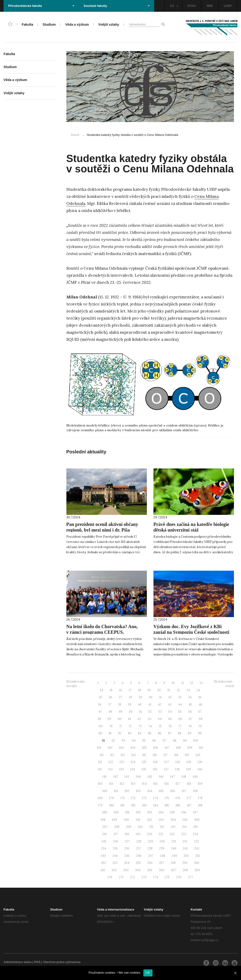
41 (150, 705)
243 (103, 856)
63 (150, 719)
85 (150, 733)
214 (184, 827)
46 (201, 705)
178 (200, 798)
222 (172, 834)
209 (129, 827)
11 (183, 683)
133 (122, 769)
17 (130, 690)
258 (173, 863)
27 (120, 697)
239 (162, 848)
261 (103, 870)
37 (110, 705)
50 (131, 712)
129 (189, 762)
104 (133, 748)
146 (161, 777)
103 (121, 748)
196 (184, 812)
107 (167, 748)
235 (115, 848)
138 (177, 769)
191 (127, 812)
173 (144, 798)
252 (103, 863)
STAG (192, 6)
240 (174, 848)
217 (116, 834)
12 (192, 683)
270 (110, 877)
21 (169, 690)
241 (185, 848)
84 (140, 733)
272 (132, 877)
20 (159, 690)
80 (100, 733)
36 (100, 705)
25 (100, 697)
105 (144, 748)
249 (174, 856)
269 (197, 870)
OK (148, 973)
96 (154, 741)
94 (134, 741)
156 (167, 784)
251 (198, 856)
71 (120, 726)
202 (149, 820)
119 (187, 755)
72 (130, 726)
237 (139, 848)
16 (121, 690)
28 (130, 697)
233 (196, 841)
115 (144, 755)
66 (180, 719)
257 (162, 863)
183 (144, 805)
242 (197, 848)
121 (100, 762)
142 (116, 777)
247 (151, 856)
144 (138, 777)
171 (123, 798)
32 (170, 697)
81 (110, 733)
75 (160, 726)
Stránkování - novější (76, 684)
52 (150, 712)
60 (120, 719)
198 (103, 820)
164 (150, 791)
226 (116, 841)
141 (104, 777)
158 (189, 784)
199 (114, 820)
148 (184, 777)
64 (160, 719)
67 (191, 719)
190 (116, 812)
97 (164, 741)
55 (180, 712)
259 (185, 863)
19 (149, 690)
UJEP (228, 6)
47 (100, 712)
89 (190, 733)
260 (197, 863)
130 (200, 762)
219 (138, 834)
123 (122, 762)
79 (200, 726)
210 (140, 827)
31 (160, 697)
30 (151, 697)
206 (197, 820)
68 (201, 719)
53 (160, 712)
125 (144, 762)
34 (190, 697)
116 (155, 755)
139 (189, 769)
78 (190, 726)
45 (190, 705)
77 (180, 726)
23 (188, 690)
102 (110, 748)
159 (200, 784)
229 (150, 841)
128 (178, 762)
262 (114, 870)
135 (144, 769)
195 (173, 812)
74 (150, 726)
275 (167, 877)
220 (149, 834)
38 (120, 705)
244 (115, 856)
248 (162, 856)
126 (155, 762)
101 (99, 748)
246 (139, 856)
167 (184, 791)
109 (190, 748)
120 (198, 755)
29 (140, 697)
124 (133, 762)
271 (121, 877)
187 (189, 805)
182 (133, 805)
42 (160, 705)
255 (138, 863)
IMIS (210, 6)
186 (178, 805)
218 (127, 834)
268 (185, 870)
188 (200, 805)
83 (130, 733)
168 (195, 791)
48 (110, 712)
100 (196, 741)
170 (112, 798)
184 (156, 805)
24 (198, 690)
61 (130, 719)
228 (139, 841)
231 (174, 841)
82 (120, 733)
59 (109, 719)
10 (173, 683)
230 (162, 841)
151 (111, 784)
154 (144, 784)
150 (100, 784)
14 (102, 690)
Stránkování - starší (224, 684)
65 (170, 719)
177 (189, 798)
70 (111, 726)
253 (115, 863)
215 (195, 827)
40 (140, 705)
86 (160, 733)
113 (123, 755)
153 (133, 784)
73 (140, 726)
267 (173, 870)
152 (122, 784)
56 (190, 712)
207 (105, 827)
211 (151, 827)
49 (120, 712)
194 (161, 812)
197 (195, 812)
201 (138, 820)
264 (138, 870)
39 (130, 705)
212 (162, 827)
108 (178, 748)
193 (150, 812)
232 (185, 841)
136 (155, 769)
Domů (75, 135)
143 (127, 777)
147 (173, 777)
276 (179, 877)
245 (127, 856)
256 (150, 863)
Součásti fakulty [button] (117, 6)
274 (156, 877)
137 (166, 769)
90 (200, 733)
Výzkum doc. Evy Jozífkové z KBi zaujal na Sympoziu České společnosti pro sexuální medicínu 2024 (191, 632)
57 (200, 712)
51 (141, 712)
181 (123, 805)
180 (112, 805)
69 (100, 726)
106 (156, 748)
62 (139, 719)
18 (140, 690)
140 (200, 769)
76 (170, 726)
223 (184, 834)
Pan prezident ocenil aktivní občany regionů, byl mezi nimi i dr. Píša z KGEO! (102, 530)
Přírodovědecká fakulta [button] (41, 6)
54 (170, 712)
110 (201, 748)
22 (178, 690)
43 (170, 705)
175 (167, 798)
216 (104, 834)
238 (150, 848)
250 (186, 856)
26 (110, 697)
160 (105, 791)
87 (170, 733)
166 (173, 791)
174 (156, 798)
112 (112, 755)
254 (127, 863)
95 (144, 741)
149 (195, 777)
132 (110, 769)
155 (155, 784)
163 (138, 791)
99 (185, 741)
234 (104, 848)
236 (127, 848)
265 (150, 870)
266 (162, 870)
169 (100, 798)
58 (99, 719)
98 (175, 741)
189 (105, 812)
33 (180, 697)
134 (133, 769)
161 (116, 791)
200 (126, 820)
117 (166, 755)
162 (127, 791)
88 (180, 733)
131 (100, 769)
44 (180, 705)
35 (200, 697)
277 (191, 877)
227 (127, 841)
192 (138, 812)
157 (178, 784)
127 (167, 762)
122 (111, 762)
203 (161, 820)
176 (178, 798)
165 (161, 791)
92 (113, 741)
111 (102, 755)
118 (176, 755)
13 (201, 683)
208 (117, 827)
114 (133, 755)
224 (195, 834)
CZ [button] (174, 6)
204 (173, 820)
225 (104, 841)
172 (133, 798)
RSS (37, 962)
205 (185, 820)
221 (161, 834)
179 (100, 805)
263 (126, 870)
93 (123, 741)
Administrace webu (18, 962)
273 (144, 877)
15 (111, 690)
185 (167, 805)
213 (173, 827)
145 (150, 777)
